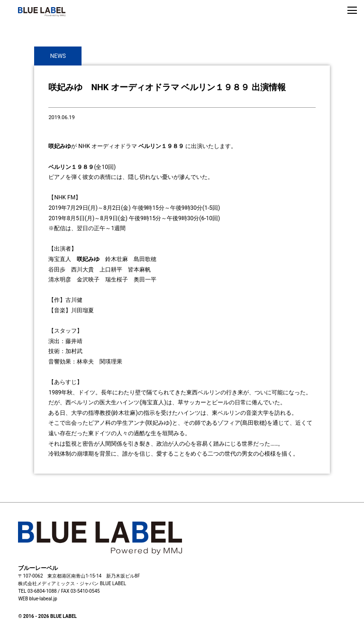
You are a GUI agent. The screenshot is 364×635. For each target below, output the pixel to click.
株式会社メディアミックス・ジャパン (58, 584)
